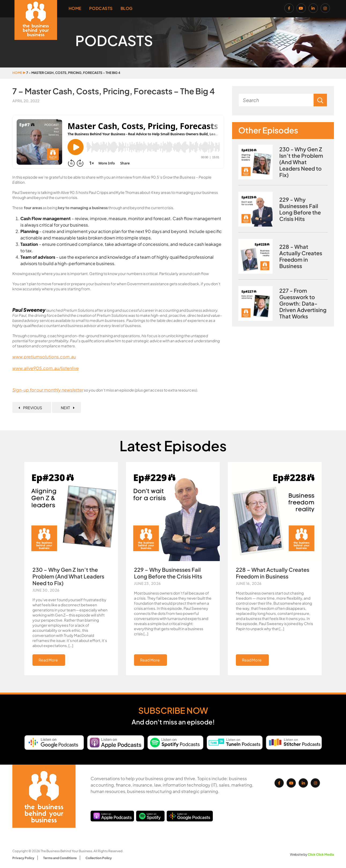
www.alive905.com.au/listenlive (46, 368)
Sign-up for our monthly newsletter (48, 390)
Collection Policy (99, 858)
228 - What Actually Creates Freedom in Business (301, 256)
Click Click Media (321, 854)
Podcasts (101, 8)
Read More (48, 660)
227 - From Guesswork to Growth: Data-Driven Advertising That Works (303, 303)
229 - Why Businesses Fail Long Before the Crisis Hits (300, 209)
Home (75, 8)
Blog (127, 8)
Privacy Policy (23, 858)
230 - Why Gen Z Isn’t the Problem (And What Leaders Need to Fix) (301, 162)
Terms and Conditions (60, 858)
